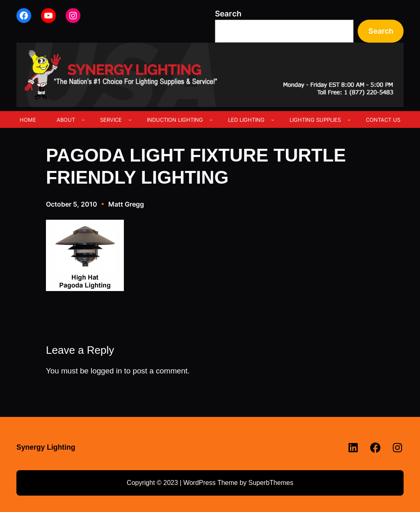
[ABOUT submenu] (83, 120)
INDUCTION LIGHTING (175, 120)
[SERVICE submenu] (130, 120)
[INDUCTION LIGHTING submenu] (211, 120)
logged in (106, 371)
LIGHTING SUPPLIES (315, 120)
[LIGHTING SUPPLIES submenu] (349, 120)
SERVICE (111, 120)
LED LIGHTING (246, 120)
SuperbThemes (270, 483)
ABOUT (66, 120)
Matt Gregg (126, 204)
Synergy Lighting (46, 447)
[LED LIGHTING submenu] (273, 120)
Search (228, 14)
